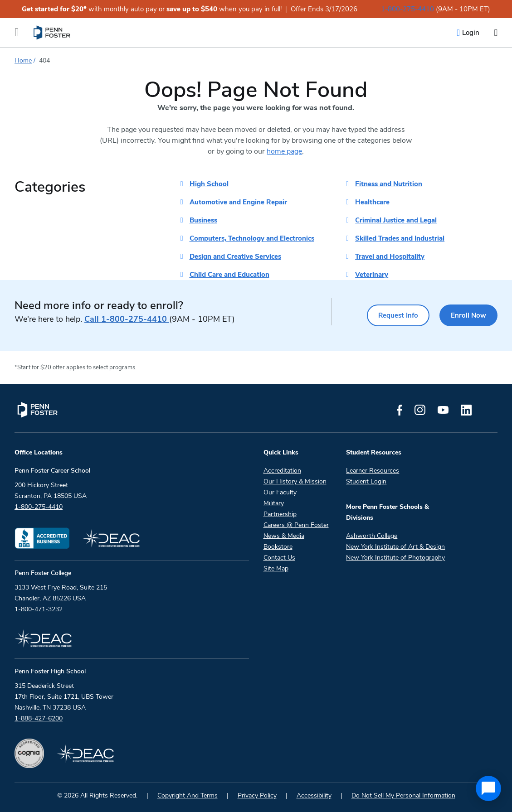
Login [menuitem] (471, 33)
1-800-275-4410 (407, 9)
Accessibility (314, 795)
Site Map (276, 568)
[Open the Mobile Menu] (17, 33)
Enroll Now (468, 315)
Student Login (366, 481)
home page (284, 151)
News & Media (284, 536)
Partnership (280, 514)
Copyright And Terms (188, 795)
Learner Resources (373, 471)
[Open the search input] (496, 33)
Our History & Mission (295, 481)
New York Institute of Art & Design (395, 547)
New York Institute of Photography (395, 558)
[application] (488, 788)
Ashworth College (372, 536)
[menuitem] (52, 33)
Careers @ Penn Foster (296, 525)
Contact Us (279, 558)
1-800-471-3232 (39, 609)
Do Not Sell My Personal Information (403, 795)
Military (274, 503)
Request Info (396, 315)
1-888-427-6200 (39, 718)
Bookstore (278, 547)
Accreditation (282, 471)
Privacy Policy (257, 795)
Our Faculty (280, 492)
